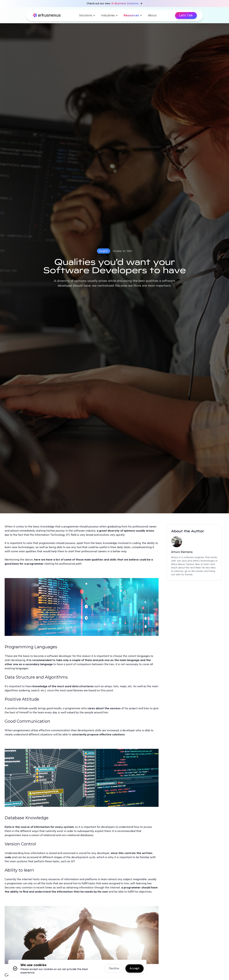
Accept (135, 968)
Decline (114, 968)
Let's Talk (186, 15)
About (152, 15)
